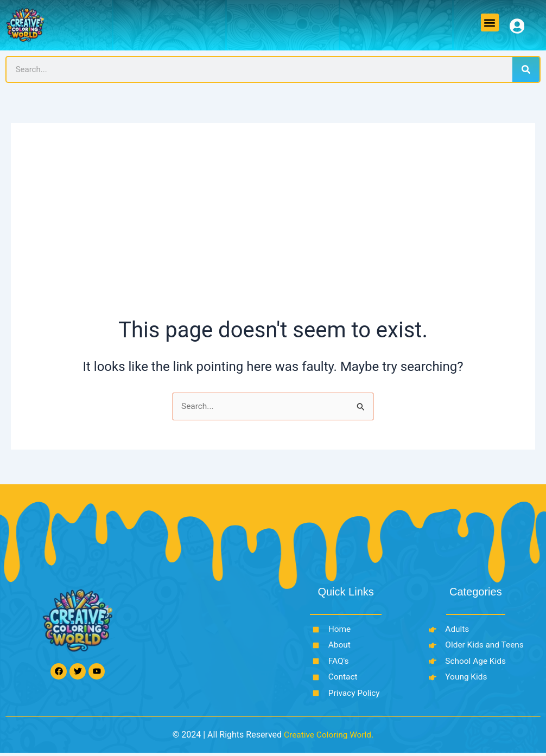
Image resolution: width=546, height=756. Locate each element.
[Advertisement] (273, 234)
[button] (490, 23)
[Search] (526, 69)
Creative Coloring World (328, 738)
